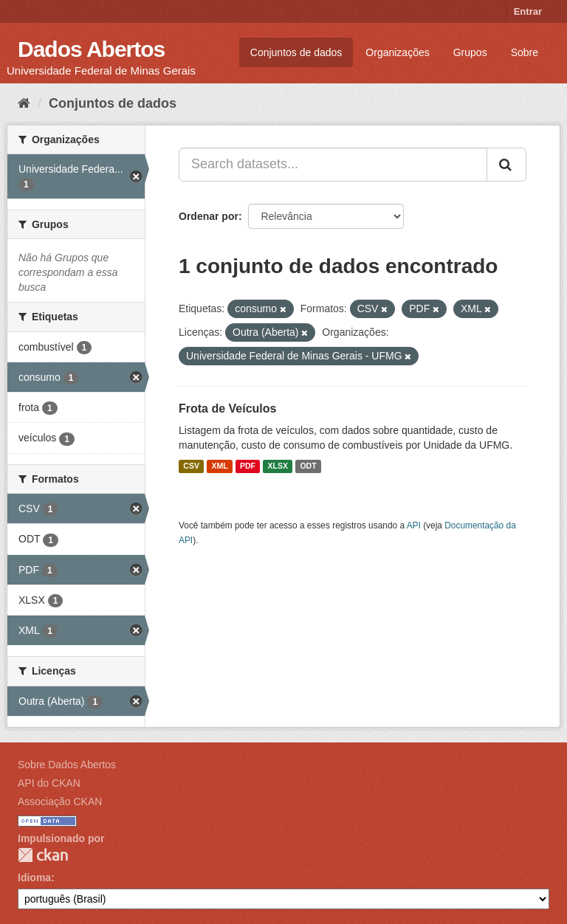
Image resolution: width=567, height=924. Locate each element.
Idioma (34, 878)
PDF (248, 466)
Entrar (528, 11)
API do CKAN (49, 783)
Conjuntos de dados (296, 52)
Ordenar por (209, 216)
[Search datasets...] (333, 165)
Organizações (397, 52)
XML (219, 466)
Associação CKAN (60, 801)
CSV (191, 466)
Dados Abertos (91, 49)
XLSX (278, 466)
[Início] (24, 103)
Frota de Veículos (227, 408)
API (414, 525)
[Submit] (506, 165)
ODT (308, 466)
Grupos (470, 52)
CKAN (43, 855)
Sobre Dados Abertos (67, 765)
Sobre (525, 52)
